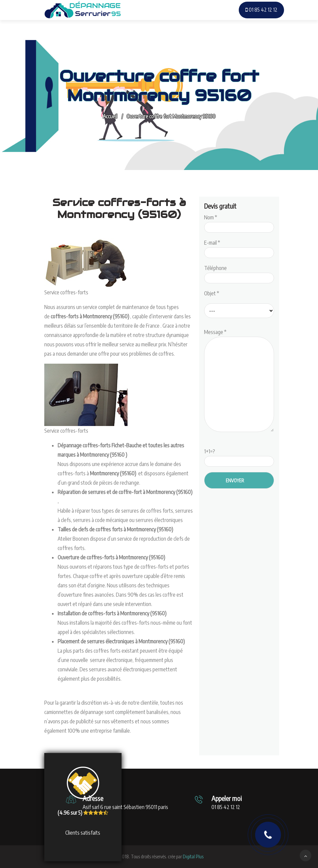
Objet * (212, 293)
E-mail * (239, 248)
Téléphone (239, 273)
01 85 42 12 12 (261, 10)
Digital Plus (193, 856)
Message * (239, 381)
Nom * (239, 222)
